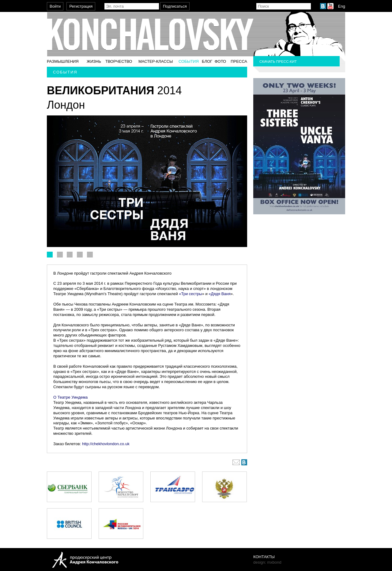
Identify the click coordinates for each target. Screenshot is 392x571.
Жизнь (94, 61)
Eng (342, 6)
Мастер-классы (156, 61)
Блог (207, 61)
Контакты (264, 557)
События (189, 61)
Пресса (239, 61)
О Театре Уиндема (70, 397)
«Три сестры (190, 294)
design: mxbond (267, 562)
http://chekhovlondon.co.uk (106, 444)
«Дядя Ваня (219, 294)
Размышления (63, 61)
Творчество (119, 61)
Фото (220, 61)
